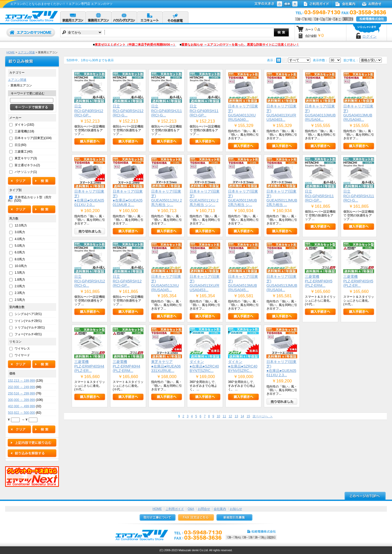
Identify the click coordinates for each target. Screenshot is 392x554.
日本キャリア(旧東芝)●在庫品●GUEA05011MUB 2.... (128, 198)
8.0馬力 (20, 259)
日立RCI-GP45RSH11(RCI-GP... (319, 196)
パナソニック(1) (26, 172)
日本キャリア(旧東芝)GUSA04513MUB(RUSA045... (243, 283)
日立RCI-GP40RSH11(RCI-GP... (204, 111)
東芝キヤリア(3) (26, 158)
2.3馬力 (20, 293)
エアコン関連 (26, 52)
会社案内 (220, 509)
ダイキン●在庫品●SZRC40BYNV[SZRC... (243, 366)
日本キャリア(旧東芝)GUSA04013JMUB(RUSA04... (320, 113)
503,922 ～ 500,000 (21, 413)
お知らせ (236, 509)
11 (224, 416)
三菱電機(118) (24, 131)
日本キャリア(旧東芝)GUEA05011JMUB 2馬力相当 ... (282, 198)
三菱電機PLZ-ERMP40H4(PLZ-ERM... (126, 366)
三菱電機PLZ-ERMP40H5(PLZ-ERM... (319, 281)
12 (230, 416)
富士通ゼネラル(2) (27, 165)
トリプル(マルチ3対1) (30, 328)
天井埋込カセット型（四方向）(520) (30, 199)
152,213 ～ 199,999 (21, 381)
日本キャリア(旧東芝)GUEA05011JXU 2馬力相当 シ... (167, 198)
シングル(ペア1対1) (28, 314)
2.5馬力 (20, 300)
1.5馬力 (20, 273)
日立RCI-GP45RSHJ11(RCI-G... (359, 196)
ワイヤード (22, 355)
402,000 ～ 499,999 (21, 406)
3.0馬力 (20, 232)
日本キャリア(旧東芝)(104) (33, 138)
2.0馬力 (20, 286)
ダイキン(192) (24, 125)
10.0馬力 (21, 266)
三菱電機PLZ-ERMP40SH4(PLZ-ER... (89, 366)
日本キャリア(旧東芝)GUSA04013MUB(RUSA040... (358, 113)
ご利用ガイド (175, 509)
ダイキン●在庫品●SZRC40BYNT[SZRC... (204, 366)
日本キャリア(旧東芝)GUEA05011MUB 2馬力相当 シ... (243, 198)
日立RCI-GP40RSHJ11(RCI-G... (167, 111)
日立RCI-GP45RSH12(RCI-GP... (127, 281)
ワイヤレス (22, 349)
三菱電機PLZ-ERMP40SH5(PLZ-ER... (358, 281)
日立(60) (20, 145)
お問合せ (204, 509)
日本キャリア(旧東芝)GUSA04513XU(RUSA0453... (205, 283)
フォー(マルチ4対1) (28, 334)
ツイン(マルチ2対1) (28, 321)
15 (248, 416)
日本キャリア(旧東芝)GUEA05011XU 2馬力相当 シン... (205, 198)
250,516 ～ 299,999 (21, 393)
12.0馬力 (21, 225)
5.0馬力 (20, 246)
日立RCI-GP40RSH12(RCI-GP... (89, 111)
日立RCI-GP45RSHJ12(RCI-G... (90, 281)
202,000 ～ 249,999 (21, 387)
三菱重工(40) (23, 152)
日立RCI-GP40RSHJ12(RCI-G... (128, 111)
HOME (11, 52)
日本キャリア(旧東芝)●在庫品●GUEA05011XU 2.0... (89, 198)
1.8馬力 (20, 280)
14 (242, 416)
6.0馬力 (20, 252)
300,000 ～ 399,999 (21, 400)
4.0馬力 (20, 239)
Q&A (191, 509)
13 (236, 416)
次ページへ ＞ (263, 416)
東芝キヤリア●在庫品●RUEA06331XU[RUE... (166, 366)
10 (218, 416)
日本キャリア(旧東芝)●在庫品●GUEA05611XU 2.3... (281, 368)
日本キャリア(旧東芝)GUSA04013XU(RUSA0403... (281, 113)
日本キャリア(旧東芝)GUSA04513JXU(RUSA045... (166, 283)
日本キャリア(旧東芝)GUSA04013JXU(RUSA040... (243, 113)
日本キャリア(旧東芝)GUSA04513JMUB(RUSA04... (282, 283)
